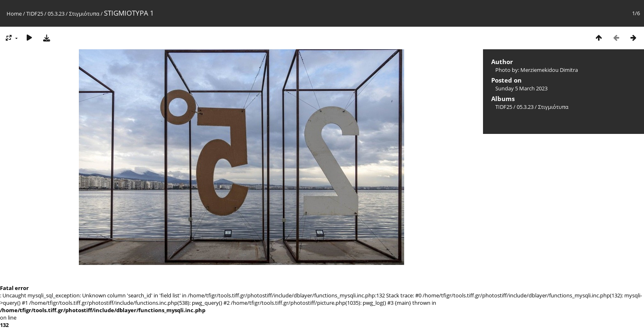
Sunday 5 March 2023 (521, 88)
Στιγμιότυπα (84, 14)
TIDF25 (35, 14)
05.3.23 (56, 14)
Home (14, 14)
